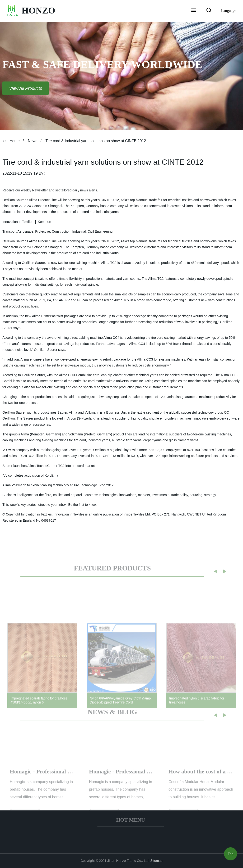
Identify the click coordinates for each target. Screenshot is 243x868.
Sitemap (157, 861)
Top (231, 854)
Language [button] (229, 11)
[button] (194, 11)
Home (15, 141)
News (33, 141)
